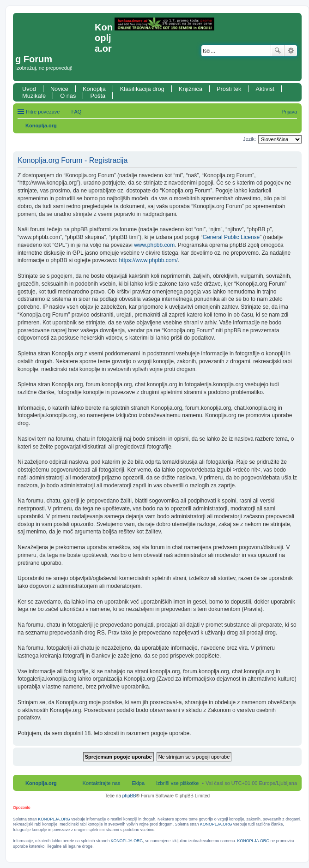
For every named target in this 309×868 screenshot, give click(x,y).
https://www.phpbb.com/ (148, 260)
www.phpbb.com (154, 245)
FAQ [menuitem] (76, 112)
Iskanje (278, 51)
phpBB (129, 796)
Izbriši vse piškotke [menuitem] (177, 783)
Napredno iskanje (291, 51)
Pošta (98, 96)
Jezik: (249, 139)
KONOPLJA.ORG (54, 819)
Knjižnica (191, 89)
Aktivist (265, 89)
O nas (68, 96)
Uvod (29, 89)
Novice (59, 89)
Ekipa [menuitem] (138, 783)
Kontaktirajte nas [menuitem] (102, 783)
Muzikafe (34, 96)
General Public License (231, 237)
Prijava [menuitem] (289, 112)
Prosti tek (229, 89)
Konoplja (94, 89)
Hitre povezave (43, 112)
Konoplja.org (41, 126)
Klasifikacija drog (142, 89)
